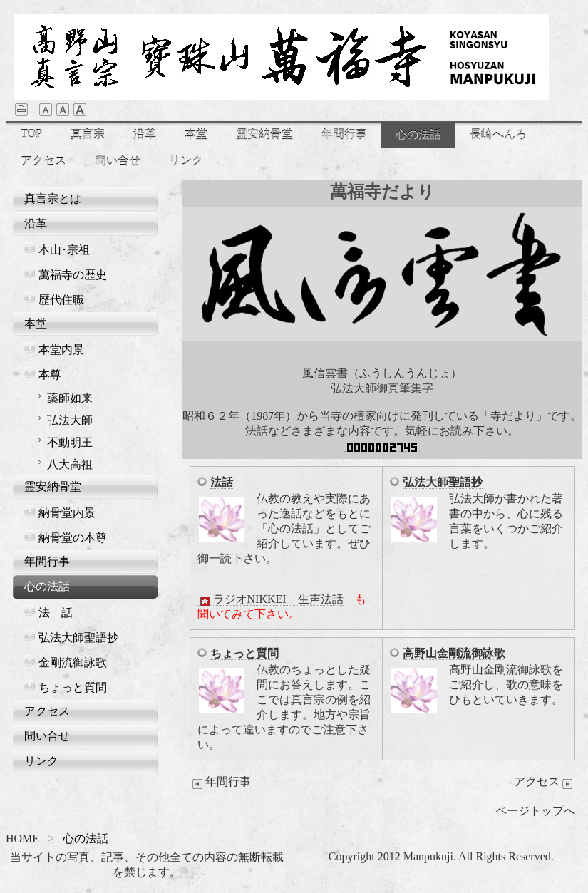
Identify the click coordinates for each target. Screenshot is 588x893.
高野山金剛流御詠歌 (454, 653)
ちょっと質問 (244, 653)
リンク (186, 161)
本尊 (50, 375)
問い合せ (118, 161)
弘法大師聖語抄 (443, 482)
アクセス (43, 161)
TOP (31, 134)
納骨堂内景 (67, 513)
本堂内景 (61, 350)
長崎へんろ (498, 134)
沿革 (145, 134)
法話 (222, 482)
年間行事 (344, 134)
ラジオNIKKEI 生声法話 (270, 599)
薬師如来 (70, 398)
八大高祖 (70, 464)
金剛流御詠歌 (73, 662)
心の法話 (418, 134)
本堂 (196, 134)
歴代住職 (61, 300)
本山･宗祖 (64, 250)
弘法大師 (70, 420)
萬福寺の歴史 (73, 275)
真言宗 (88, 134)
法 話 (56, 613)
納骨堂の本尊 (73, 538)
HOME (22, 838)
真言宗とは (53, 198)
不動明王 (70, 442)
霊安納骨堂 (264, 134)
